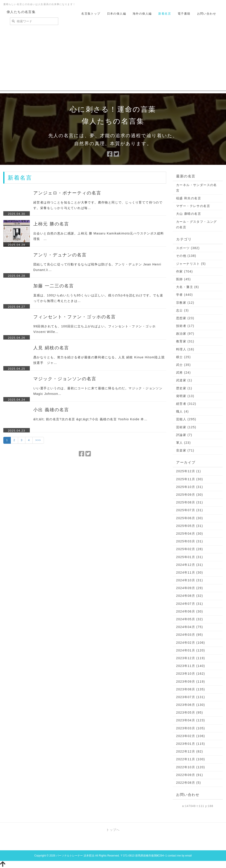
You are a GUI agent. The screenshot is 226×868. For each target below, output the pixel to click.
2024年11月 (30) (190, 572)
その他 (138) (186, 256)
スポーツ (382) (188, 248)
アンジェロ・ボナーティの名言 (67, 193)
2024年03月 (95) (190, 635)
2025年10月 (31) (190, 487)
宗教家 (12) (185, 303)
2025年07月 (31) (190, 510)
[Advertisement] (113, 60)
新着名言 (165, 14)
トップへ (113, 830)
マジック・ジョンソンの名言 (65, 379)
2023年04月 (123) (191, 720)
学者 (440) (185, 295)
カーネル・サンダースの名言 (197, 188)
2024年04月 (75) (190, 627)
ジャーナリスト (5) (191, 264)
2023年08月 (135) (191, 689)
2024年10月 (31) (190, 580)
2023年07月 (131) (191, 697)
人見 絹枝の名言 (51, 348)
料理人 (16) (185, 349)
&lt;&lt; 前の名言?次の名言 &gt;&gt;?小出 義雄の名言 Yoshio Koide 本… (90, 419)
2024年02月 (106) (191, 643)
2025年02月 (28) (190, 549)
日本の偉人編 (117, 14)
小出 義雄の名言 (51, 410)
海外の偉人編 (142, 14)
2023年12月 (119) (191, 658)
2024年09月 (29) (190, 588)
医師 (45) (184, 279)
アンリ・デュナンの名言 (60, 255)
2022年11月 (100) (191, 759)
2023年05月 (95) (190, 712)
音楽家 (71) (185, 450)
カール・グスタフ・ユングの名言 (197, 224)
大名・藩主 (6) (188, 287)
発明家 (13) (185, 396)
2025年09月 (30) (190, 495)
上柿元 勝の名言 (51, 224)
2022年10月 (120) (191, 767)
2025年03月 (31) (190, 541)
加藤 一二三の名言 (54, 286)
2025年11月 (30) (190, 479)
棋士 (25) (184, 357)
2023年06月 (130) (191, 705)
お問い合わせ (207, 14)
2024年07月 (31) (190, 604)
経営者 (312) (186, 404)
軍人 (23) (184, 443)
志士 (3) (182, 310)
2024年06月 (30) (190, 611)
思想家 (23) (185, 318)
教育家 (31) (185, 341)
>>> (38, 440)
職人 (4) (182, 411)
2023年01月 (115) (191, 744)
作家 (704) (185, 271)
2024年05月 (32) (190, 619)
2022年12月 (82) (190, 751)
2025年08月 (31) (190, 502)
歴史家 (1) (184, 388)
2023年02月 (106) (191, 736)
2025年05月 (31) (190, 526)
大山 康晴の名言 (189, 214)
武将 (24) (184, 373)
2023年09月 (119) (191, 682)
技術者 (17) (185, 326)
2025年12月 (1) (189, 471)
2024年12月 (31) (190, 565)
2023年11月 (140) (191, 666)
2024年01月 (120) (191, 650)
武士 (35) (184, 365)
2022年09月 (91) (190, 775)
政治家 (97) (185, 334)
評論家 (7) (184, 435)
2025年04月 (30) (190, 534)
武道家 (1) (184, 380)
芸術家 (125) (186, 427)
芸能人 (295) (186, 419)
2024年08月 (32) (190, 596)
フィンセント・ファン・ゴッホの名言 (75, 317)
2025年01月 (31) (190, 557)
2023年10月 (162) (191, 674)
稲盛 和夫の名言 (189, 198)
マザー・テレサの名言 (193, 206)
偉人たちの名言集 (21, 12)
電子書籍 (184, 14)
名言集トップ (91, 14)
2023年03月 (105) (191, 728)
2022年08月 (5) (189, 783)
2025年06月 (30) (190, 518)
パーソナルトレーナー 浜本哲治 (75, 856)
